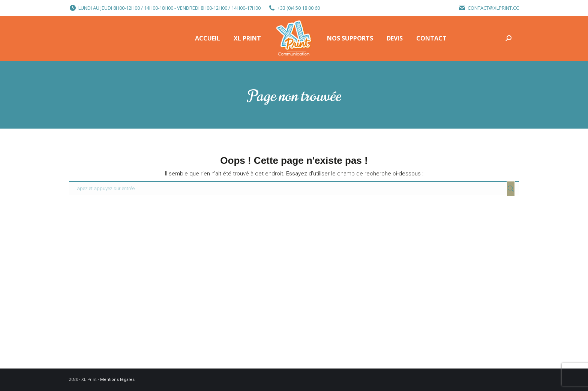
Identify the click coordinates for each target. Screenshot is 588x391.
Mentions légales (117, 380)
